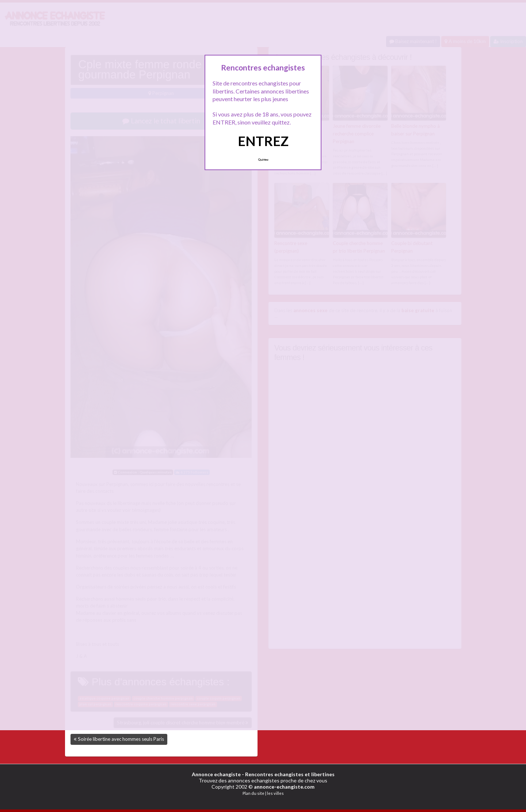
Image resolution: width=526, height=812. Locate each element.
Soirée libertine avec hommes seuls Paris (121, 739)
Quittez (263, 160)
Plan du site (254, 793)
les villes (275, 793)
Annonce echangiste (216, 774)
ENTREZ (263, 141)
